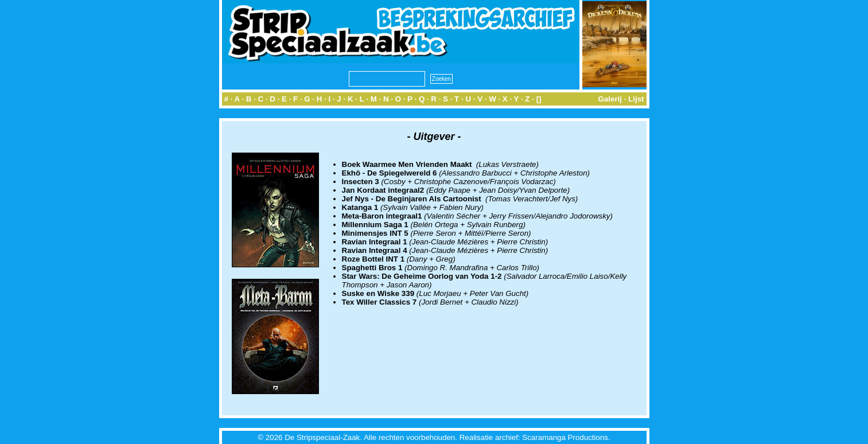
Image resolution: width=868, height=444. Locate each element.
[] (539, 99)
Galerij (610, 99)
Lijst (636, 99)
